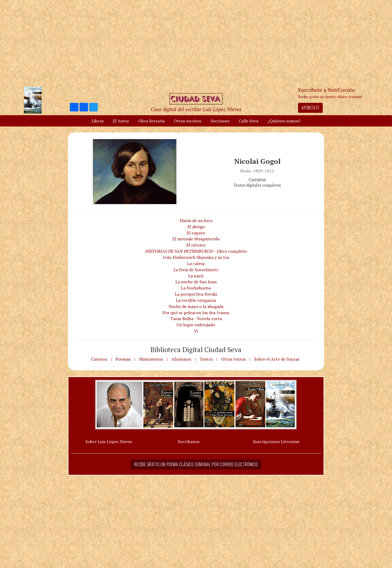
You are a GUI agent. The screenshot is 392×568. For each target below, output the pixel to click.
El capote (196, 233)
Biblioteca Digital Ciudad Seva (196, 349)
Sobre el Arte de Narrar (277, 359)
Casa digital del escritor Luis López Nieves (196, 109)
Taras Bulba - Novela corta (196, 319)
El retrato (196, 245)
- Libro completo (196, 251)
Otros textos (233, 359)
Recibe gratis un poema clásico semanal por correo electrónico (196, 464)
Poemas (123, 359)
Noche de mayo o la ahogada (196, 306)
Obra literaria (151, 121)
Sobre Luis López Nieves (109, 442)
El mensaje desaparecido (196, 239)
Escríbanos (189, 442)
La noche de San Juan (196, 282)
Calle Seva (248, 121)
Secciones (220, 121)
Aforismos (181, 359)
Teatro (206, 359)
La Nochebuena (196, 288)
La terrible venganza (196, 300)
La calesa (196, 263)
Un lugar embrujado (196, 325)
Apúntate (310, 108)
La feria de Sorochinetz (196, 270)
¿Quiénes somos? (284, 121)
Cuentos (99, 359)
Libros (98, 121)
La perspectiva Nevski (196, 294)
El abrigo (196, 227)
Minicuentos (151, 359)
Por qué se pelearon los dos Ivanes (196, 313)
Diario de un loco (196, 220)
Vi (196, 331)
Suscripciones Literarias (276, 442)
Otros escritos (188, 121)
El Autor (121, 121)
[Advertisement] (196, 43)
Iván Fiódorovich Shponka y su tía (196, 257)
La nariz (196, 276)
